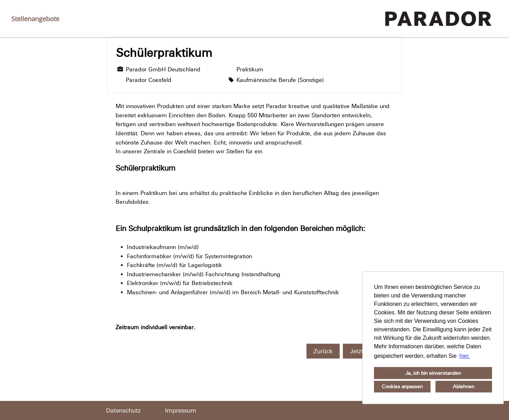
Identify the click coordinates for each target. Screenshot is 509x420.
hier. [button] (465, 356)
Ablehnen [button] (464, 386)
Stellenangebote (35, 19)
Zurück (323, 351)
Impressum (181, 410)
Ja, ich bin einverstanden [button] (433, 373)
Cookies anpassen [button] (402, 386)
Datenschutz (123, 410)
